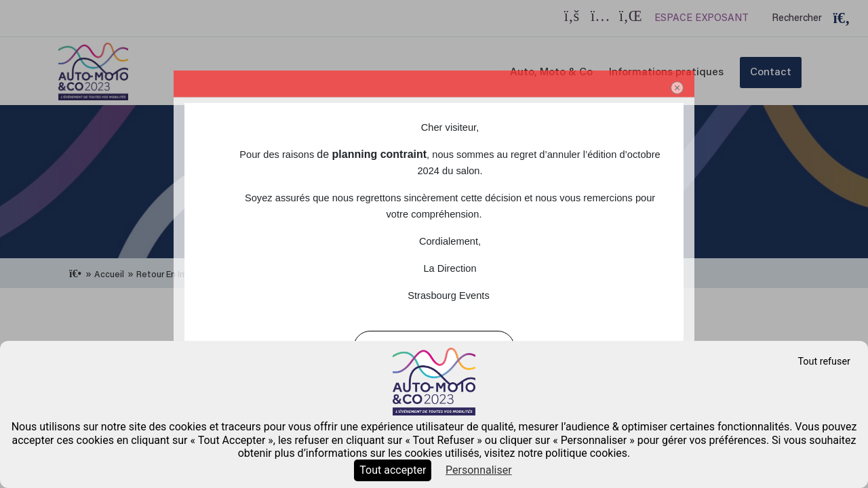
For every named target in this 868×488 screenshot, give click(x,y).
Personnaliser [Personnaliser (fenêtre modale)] (479, 470)
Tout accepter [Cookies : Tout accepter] (393, 470)
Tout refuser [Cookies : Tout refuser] (824, 362)
